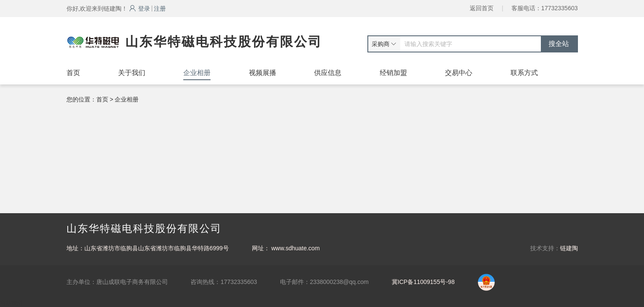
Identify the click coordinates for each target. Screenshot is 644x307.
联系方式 (524, 73)
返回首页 (482, 8)
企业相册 (197, 73)
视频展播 (263, 73)
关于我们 (132, 73)
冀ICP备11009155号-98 (423, 282)
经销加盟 (393, 73)
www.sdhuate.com (295, 248)
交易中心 (459, 73)
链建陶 (569, 248)
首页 (73, 73)
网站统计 (12, 303)
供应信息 (328, 73)
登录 (140, 9)
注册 (160, 9)
